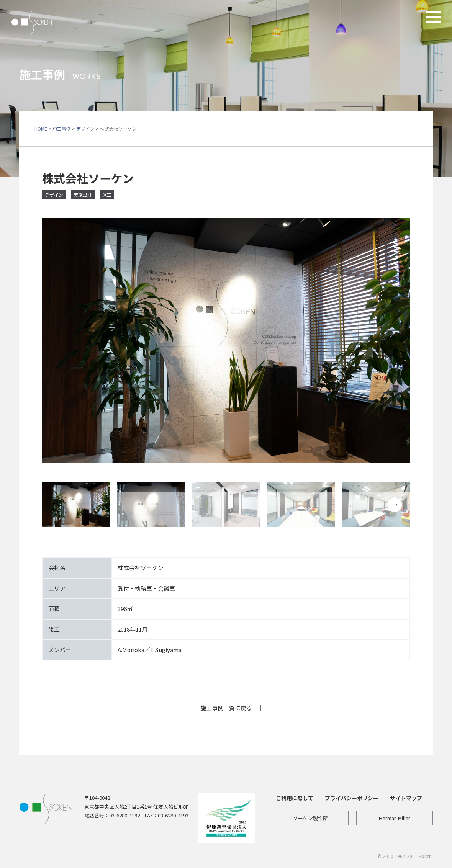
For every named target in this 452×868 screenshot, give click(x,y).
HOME (41, 128)
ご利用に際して (295, 798)
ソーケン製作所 (310, 818)
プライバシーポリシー (352, 798)
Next (395, 505)
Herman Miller (395, 818)
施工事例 (62, 128)
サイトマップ (406, 798)
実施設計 (83, 195)
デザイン (85, 128)
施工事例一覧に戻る (226, 708)
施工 (107, 195)
